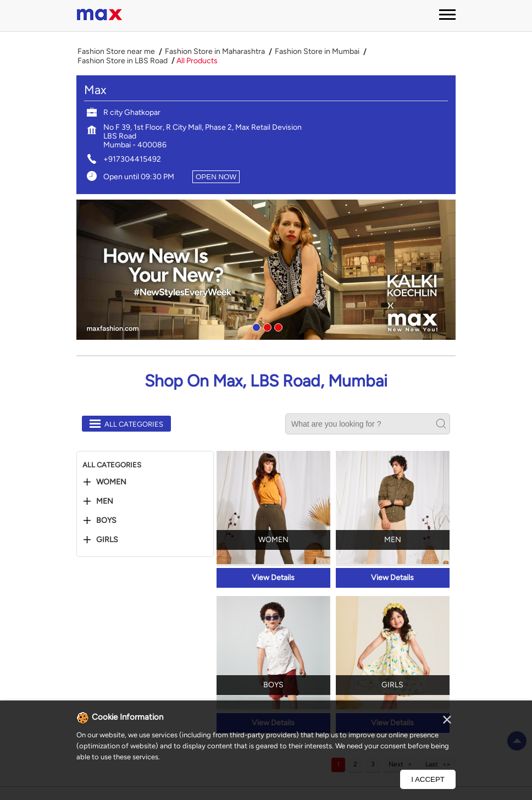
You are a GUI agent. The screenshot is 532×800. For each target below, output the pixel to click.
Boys (106, 521)
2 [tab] (266, 326)
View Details (273, 578)
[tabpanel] (266, 270)
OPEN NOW (216, 177)
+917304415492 (132, 159)
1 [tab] (255, 326)
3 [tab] (277, 326)
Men (105, 501)
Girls (107, 540)
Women (111, 482)
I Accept (428, 779)
